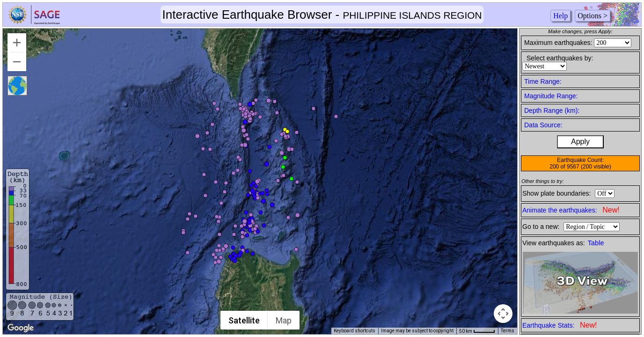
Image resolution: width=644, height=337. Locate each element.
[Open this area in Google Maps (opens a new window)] (21, 328)
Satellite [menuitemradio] (245, 320)
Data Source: (543, 125)
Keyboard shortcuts (355, 331)
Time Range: (543, 81)
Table (596, 243)
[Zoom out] (17, 62)
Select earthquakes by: (560, 58)
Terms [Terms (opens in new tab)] (508, 331)
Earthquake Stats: (560, 325)
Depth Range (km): (552, 110)
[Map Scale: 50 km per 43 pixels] (477, 331)
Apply (580, 142)
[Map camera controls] (503, 314)
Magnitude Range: (551, 96)
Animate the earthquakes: (571, 210)
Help (560, 16)
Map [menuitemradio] (284, 320)
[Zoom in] (17, 43)
